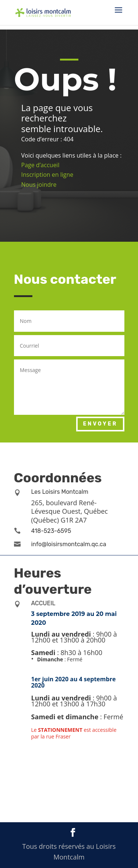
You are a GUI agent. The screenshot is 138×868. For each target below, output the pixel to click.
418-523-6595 (51, 531)
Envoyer (100, 424)
